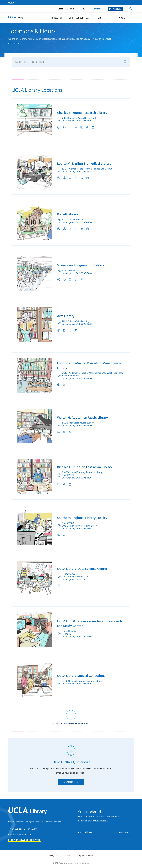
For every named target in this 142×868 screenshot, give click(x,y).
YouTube (57, 822)
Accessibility (67, 855)
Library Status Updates (24, 840)
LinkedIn (40, 822)
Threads (48, 822)
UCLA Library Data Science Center (82, 569)
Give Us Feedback (20, 835)
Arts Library (66, 316)
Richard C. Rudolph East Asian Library (85, 467)
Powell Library (68, 214)
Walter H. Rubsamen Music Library (83, 418)
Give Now (97, 9)
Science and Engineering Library (81, 265)
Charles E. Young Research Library (82, 112)
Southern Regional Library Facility (82, 518)
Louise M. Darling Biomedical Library (84, 163)
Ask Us (83, 9)
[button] (131, 9)
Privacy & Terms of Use (84, 855)
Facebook (20, 822)
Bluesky (11, 822)
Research (57, 18)
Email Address (85, 832)
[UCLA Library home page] (16, 18)
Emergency (53, 855)
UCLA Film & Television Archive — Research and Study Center (89, 624)
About (123, 18)
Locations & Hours (66, 9)
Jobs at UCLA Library (23, 829)
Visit (101, 18)
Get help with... (79, 18)
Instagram (30, 822)
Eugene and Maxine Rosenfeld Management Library (90, 365)
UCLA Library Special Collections (81, 676)
